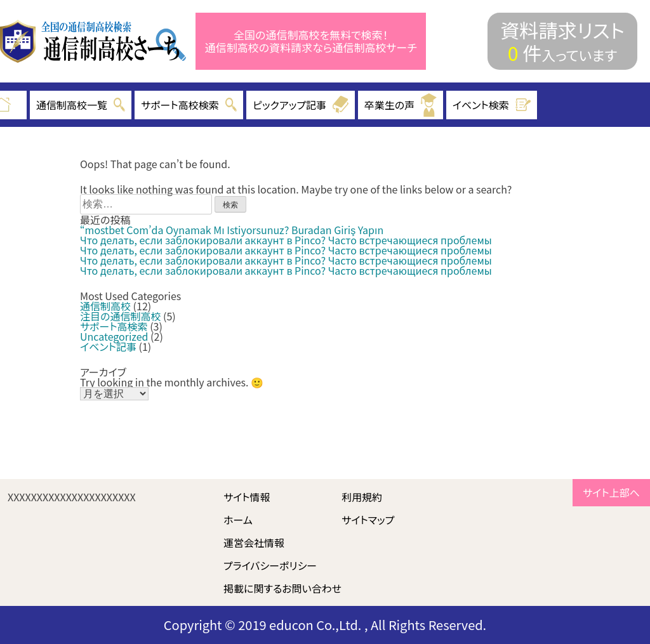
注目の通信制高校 (120, 316)
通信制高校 (105, 306)
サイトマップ (368, 520)
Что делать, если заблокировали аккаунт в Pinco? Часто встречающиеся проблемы (286, 240)
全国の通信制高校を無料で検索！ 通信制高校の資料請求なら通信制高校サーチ (311, 42)
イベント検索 (492, 105)
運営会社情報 (254, 542)
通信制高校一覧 (81, 105)
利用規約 (362, 497)
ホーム (238, 520)
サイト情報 (247, 497)
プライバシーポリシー (270, 565)
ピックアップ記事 (301, 105)
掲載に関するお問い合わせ (282, 588)
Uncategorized (114, 336)
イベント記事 (108, 346)
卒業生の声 (401, 105)
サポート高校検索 (189, 105)
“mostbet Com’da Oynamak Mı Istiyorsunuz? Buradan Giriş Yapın (232, 230)
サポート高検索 (114, 326)
